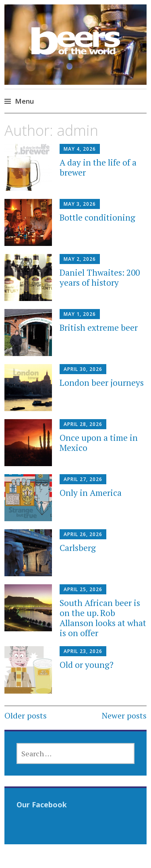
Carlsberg (78, 548)
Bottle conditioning (97, 217)
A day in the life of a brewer (98, 167)
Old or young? (87, 665)
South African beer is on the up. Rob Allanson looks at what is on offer (103, 618)
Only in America (91, 493)
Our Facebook (42, 805)
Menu (24, 101)
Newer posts (124, 715)
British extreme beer (99, 328)
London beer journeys (102, 383)
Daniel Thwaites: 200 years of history (100, 277)
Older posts (26, 715)
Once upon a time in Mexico (99, 443)
